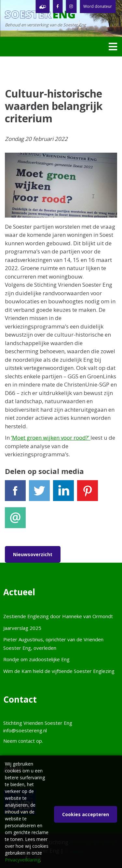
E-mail (15, 520)
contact (27, 741)
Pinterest (88, 493)
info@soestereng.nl (25, 730)
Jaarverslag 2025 (22, 628)
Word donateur (98, 6)
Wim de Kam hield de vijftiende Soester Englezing (59, 671)
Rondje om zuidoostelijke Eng (36, 659)
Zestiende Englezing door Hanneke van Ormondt (58, 616)
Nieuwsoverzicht (33, 554)
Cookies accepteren (86, 814)
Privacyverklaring (22, 860)
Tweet (39, 493)
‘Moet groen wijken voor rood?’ (51, 438)
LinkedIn (63, 493)
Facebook (15, 493)
